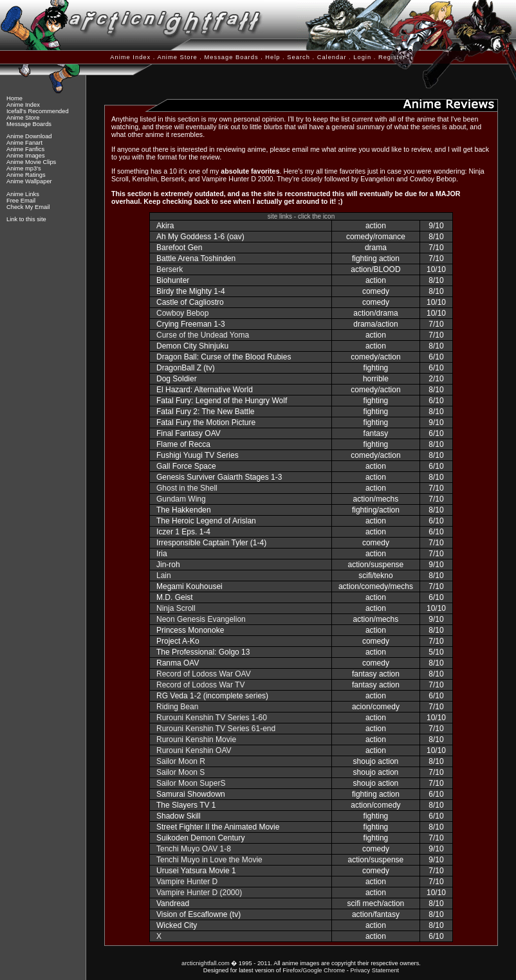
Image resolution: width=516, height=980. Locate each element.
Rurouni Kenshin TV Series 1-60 (212, 718)
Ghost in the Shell (187, 488)
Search (299, 57)
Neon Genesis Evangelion (201, 619)
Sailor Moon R (181, 761)
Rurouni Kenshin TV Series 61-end (216, 729)
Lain (164, 576)
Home (14, 98)
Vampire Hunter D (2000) (199, 893)
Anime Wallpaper (29, 181)
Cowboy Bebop (182, 313)
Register (392, 57)
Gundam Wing (181, 499)
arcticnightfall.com (206, 963)
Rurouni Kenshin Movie (196, 740)
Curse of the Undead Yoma (203, 335)
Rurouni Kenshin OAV (194, 750)
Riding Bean (177, 707)
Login (362, 57)
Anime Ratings (26, 175)
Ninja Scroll (176, 608)
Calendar (332, 57)
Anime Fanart (24, 143)
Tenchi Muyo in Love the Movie (209, 860)
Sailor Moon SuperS (191, 783)
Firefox (292, 970)
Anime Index (130, 57)
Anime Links (23, 194)
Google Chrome (324, 970)
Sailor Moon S (180, 772)
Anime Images (26, 156)
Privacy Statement (374, 970)
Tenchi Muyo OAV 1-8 (194, 849)
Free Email (21, 201)
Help (272, 57)
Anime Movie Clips (31, 162)
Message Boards (232, 57)
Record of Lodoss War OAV (204, 674)
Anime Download (29, 136)
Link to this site (26, 219)
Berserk (170, 269)
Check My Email (28, 207)
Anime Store (177, 57)
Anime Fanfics (25, 149)
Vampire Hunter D (187, 882)
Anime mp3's (24, 168)
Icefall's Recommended (38, 111)
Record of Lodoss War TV (200, 685)
